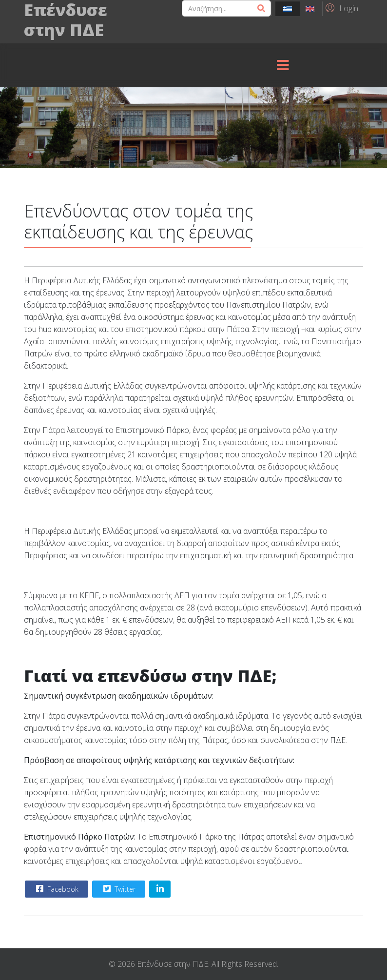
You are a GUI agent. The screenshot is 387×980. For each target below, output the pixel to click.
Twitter (118, 889)
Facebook (56, 889)
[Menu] (283, 65)
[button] (340, 8)
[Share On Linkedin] (160, 889)
